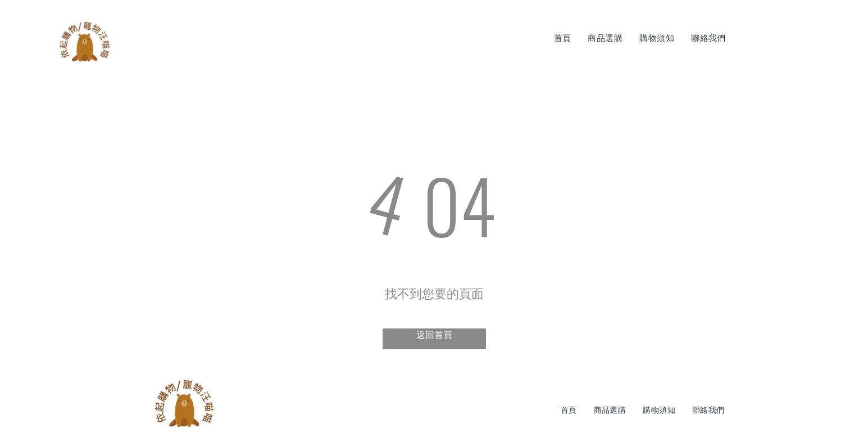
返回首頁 (434, 335)
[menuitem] (563, 39)
